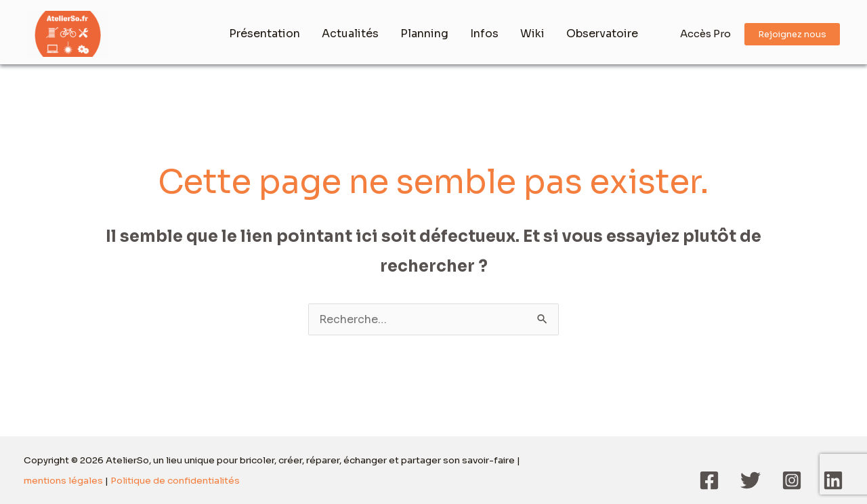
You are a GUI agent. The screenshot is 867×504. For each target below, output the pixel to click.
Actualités (350, 34)
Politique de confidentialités (175, 481)
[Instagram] (792, 480)
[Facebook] (709, 480)
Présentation (265, 34)
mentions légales (63, 481)
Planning (424, 34)
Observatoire (602, 34)
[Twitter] (750, 480)
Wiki (532, 34)
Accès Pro (705, 34)
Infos (484, 34)
